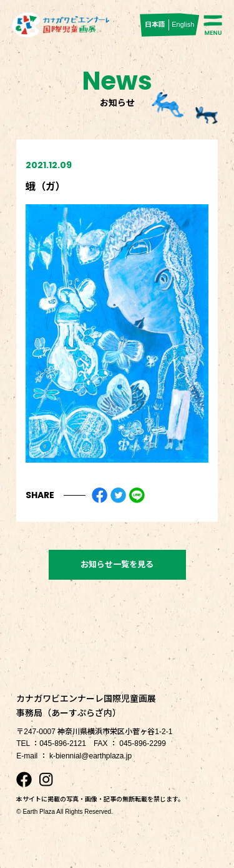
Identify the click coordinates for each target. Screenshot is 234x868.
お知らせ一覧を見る (117, 564)
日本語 (155, 24)
